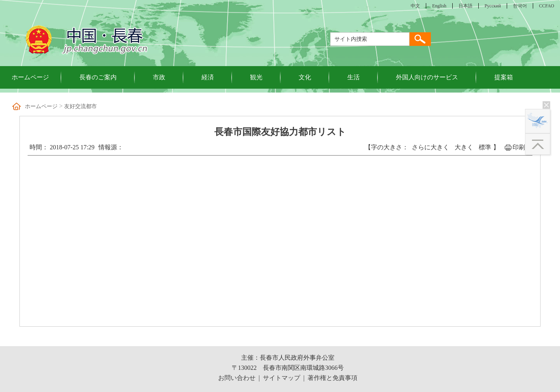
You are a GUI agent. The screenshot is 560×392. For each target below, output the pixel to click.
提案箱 (504, 77)
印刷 (519, 147)
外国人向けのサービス (427, 77)
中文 (415, 6)
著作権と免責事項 (332, 378)
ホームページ (30, 77)
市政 (159, 77)
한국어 (520, 6)
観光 (256, 77)
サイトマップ (282, 378)
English (439, 6)
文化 (305, 77)
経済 (208, 77)
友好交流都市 (80, 106)
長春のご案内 (98, 77)
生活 (353, 77)
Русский (493, 6)
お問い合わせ (237, 378)
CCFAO (547, 6)
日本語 (465, 6)
